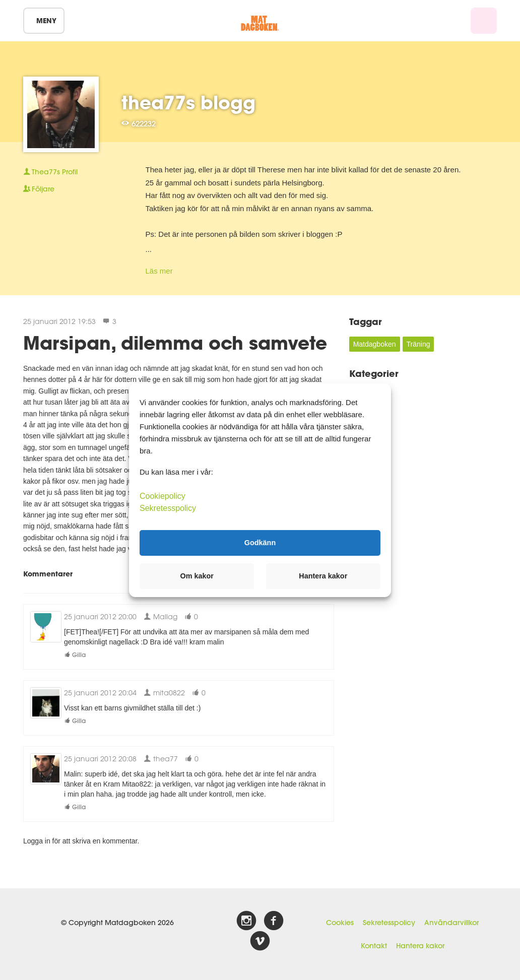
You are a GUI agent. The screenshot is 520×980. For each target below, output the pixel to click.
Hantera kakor (420, 946)
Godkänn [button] (260, 543)
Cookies (340, 923)
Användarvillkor (451, 923)
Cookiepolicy (162, 496)
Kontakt (374, 946)
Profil (50, 172)
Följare (39, 189)
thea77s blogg (188, 102)
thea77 (161, 759)
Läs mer (159, 271)
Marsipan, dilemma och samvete (175, 343)
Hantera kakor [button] (323, 576)
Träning (418, 344)
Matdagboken (375, 344)
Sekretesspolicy (389, 923)
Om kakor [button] (197, 576)
